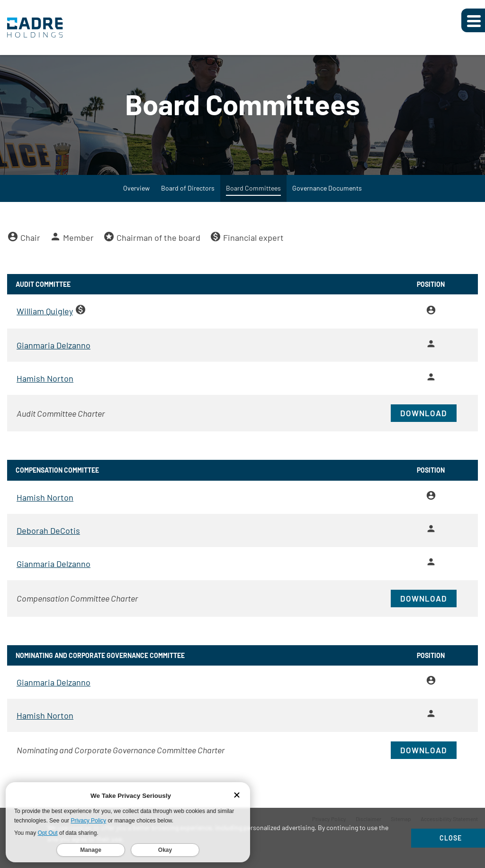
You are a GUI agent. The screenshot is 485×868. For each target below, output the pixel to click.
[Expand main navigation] (473, 20)
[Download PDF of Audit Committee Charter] (242, 423)
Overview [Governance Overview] (136, 197)
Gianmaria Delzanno (54, 355)
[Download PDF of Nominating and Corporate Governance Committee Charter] (242, 759)
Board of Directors (188, 197)
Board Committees (253, 197)
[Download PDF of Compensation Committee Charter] (242, 608)
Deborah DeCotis (48, 539)
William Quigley (45, 320)
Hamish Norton (45, 388)
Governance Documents (327, 197)
